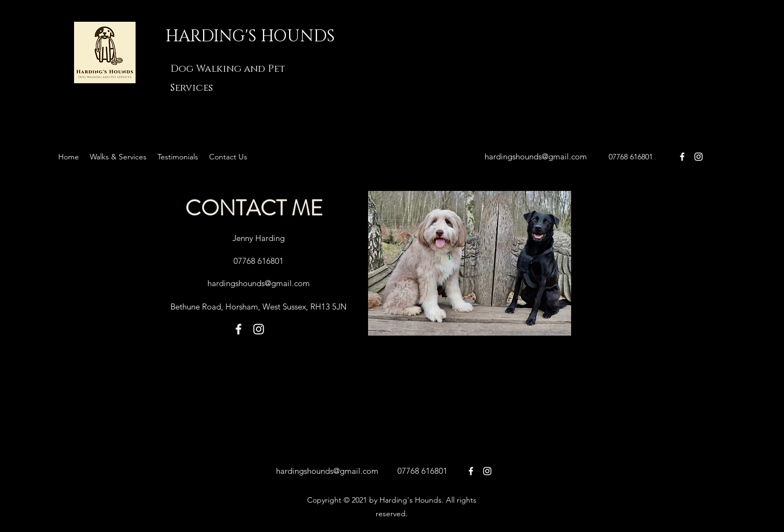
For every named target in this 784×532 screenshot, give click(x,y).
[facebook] (682, 157)
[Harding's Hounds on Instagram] (699, 157)
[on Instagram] (487, 471)
